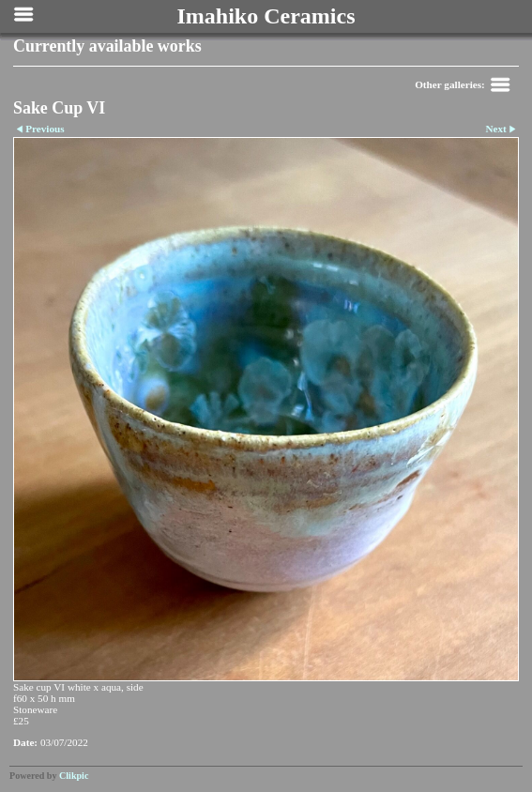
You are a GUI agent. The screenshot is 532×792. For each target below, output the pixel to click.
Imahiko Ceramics (266, 16)
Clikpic (74, 776)
